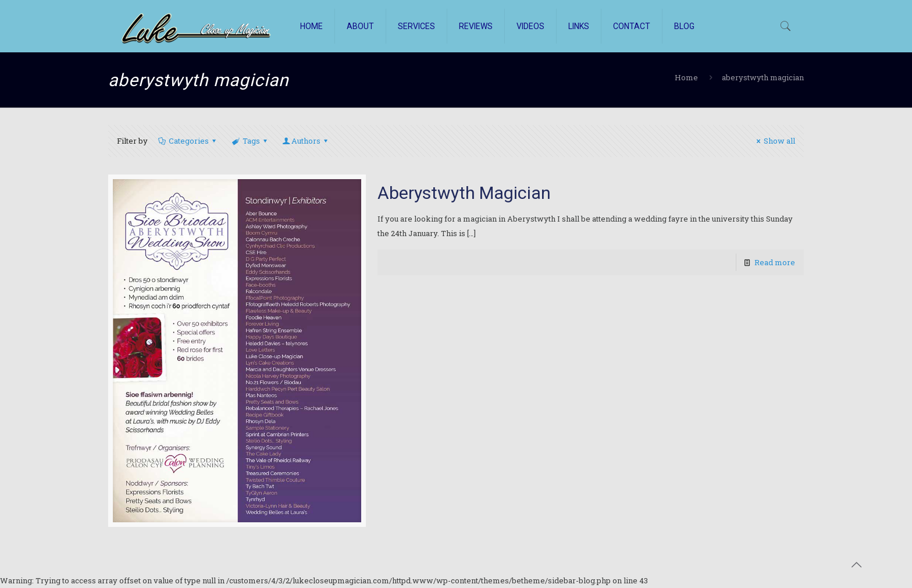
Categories (188, 141)
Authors (306, 141)
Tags (250, 141)
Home (686, 77)
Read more (775, 262)
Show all (774, 141)
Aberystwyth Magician (464, 193)
